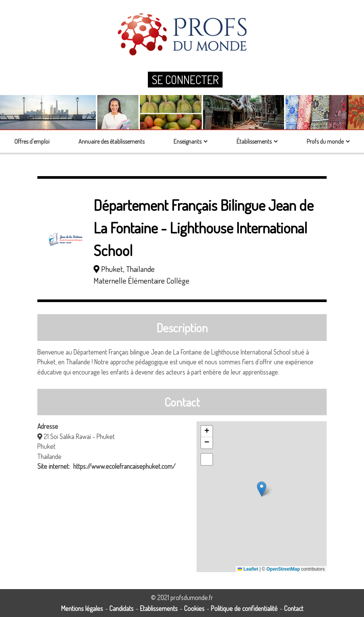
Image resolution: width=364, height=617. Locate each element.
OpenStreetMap (283, 569)
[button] (262, 489)
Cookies (194, 608)
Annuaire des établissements (111, 141)
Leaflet (248, 569)
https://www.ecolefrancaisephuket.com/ (124, 466)
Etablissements (159, 608)
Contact (294, 608)
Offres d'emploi (32, 141)
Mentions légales (82, 608)
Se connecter (185, 80)
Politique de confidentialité (244, 608)
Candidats (121, 608)
